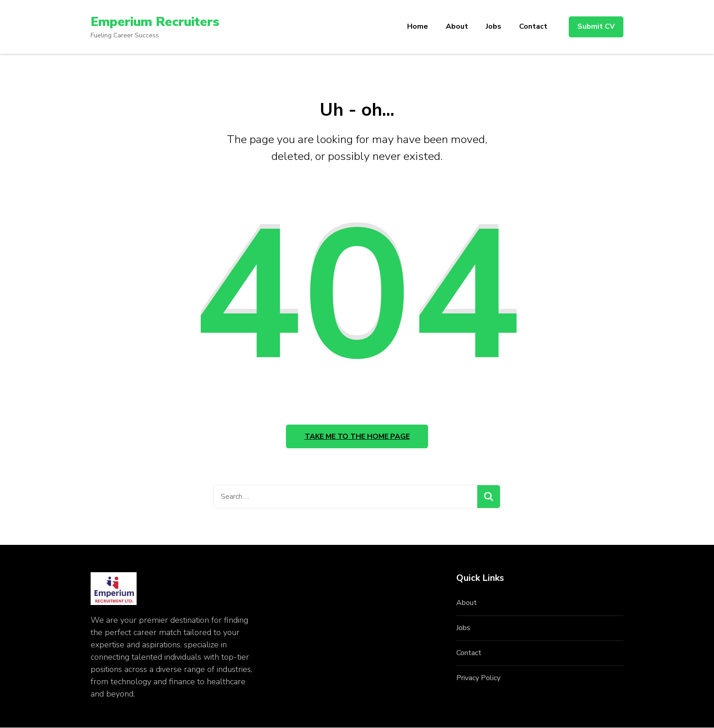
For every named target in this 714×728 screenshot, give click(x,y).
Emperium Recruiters (155, 22)
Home (418, 26)
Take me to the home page (357, 437)
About (457, 26)
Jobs (494, 26)
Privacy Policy (478, 678)
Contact (533, 26)
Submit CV (596, 26)
